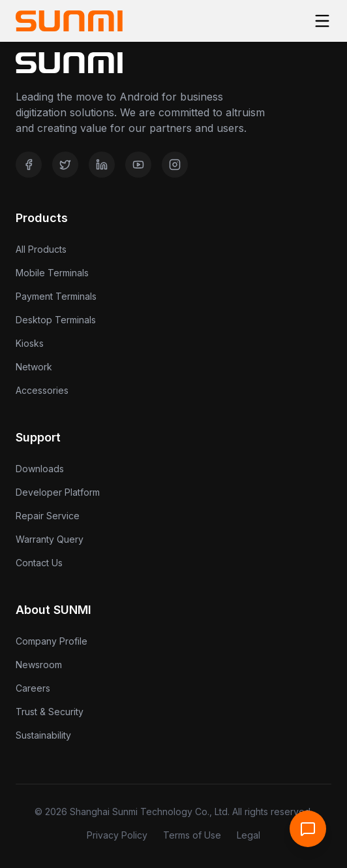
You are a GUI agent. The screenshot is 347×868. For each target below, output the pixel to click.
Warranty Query (50, 539)
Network (34, 367)
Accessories (42, 390)
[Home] (69, 21)
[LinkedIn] (102, 165)
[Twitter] (65, 165)
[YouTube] (138, 165)
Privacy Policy (117, 835)
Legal (249, 835)
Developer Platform (58, 492)
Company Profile (52, 641)
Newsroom (39, 665)
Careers (33, 688)
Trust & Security (50, 712)
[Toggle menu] (322, 21)
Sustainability (43, 735)
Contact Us (39, 563)
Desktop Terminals (56, 320)
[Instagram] (175, 165)
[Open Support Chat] (308, 829)
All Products (41, 249)
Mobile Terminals (52, 273)
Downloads (40, 469)
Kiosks (30, 343)
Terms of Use (192, 835)
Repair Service (48, 516)
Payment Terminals (56, 296)
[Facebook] (29, 165)
